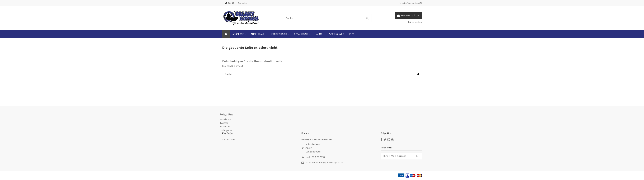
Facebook (225, 119)
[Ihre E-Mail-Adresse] (397, 156)
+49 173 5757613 (315, 157)
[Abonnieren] (418, 156)
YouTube (225, 126)
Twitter (224, 123)
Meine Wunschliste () (410, 3)
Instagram (226, 130)
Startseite (242, 3)
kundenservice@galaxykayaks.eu (324, 163)
